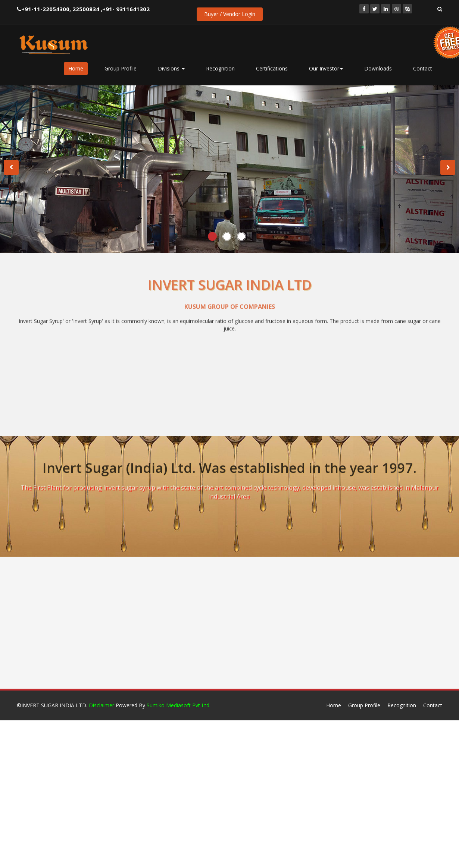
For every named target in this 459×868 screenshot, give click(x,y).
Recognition (220, 68)
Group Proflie (121, 68)
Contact (423, 68)
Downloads (378, 68)
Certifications (272, 68)
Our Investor (326, 68)
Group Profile (364, 705)
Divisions (171, 68)
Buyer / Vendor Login (230, 14)
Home (76, 68)
